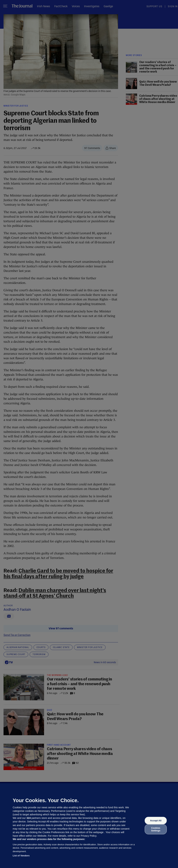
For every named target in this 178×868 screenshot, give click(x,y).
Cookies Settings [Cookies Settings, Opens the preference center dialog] (156, 829)
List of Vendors (21, 856)
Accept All (156, 821)
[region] (89, 826)
